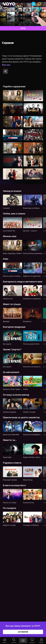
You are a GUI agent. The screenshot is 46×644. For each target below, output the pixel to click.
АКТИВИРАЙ (23, 632)
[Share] (6, 71)
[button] (5, 641)
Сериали (8, 43)
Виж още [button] (6, 65)
